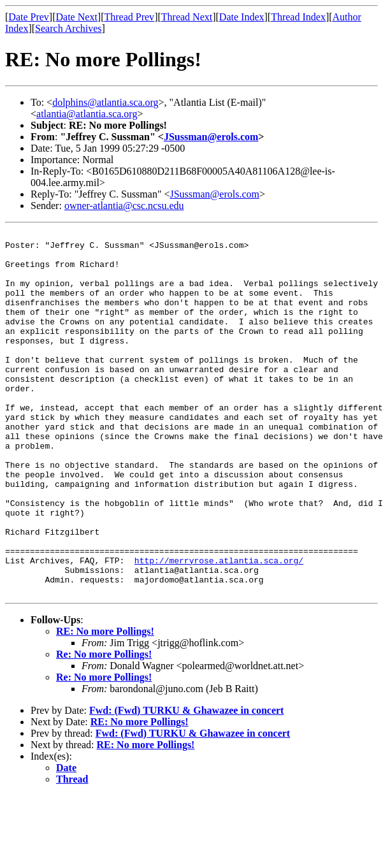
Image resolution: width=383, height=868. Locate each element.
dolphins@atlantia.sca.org (105, 102)
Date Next (77, 17)
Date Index (242, 17)
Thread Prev (129, 17)
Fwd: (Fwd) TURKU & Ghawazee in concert (186, 783)
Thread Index (298, 17)
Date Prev (29, 17)
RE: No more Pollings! (105, 704)
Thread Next (187, 17)
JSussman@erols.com (211, 137)
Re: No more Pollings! (104, 727)
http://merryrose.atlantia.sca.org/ (219, 627)
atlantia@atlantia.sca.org (87, 114)
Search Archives (68, 28)
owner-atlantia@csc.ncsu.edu (124, 206)
